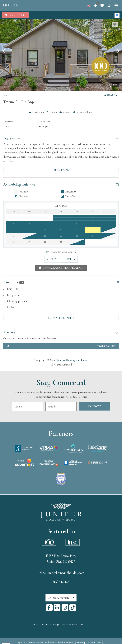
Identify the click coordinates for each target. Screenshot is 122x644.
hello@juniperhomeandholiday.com (61, 573)
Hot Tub (86, 625)
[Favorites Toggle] (102, 6)
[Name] (28, 407)
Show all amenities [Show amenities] (61, 318)
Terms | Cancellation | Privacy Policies (54, 625)
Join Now (94, 406)
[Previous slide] (52, 259)
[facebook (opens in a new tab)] (49, 608)
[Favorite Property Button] (115, 24)
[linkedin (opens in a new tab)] (57, 608)
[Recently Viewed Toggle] (95, 6)
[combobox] (61, 598)
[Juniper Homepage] (89, 6)
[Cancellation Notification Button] (61, 268)
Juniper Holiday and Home (72, 360)
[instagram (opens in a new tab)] (65, 608)
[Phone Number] (109, 6)
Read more (61, 170)
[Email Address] (61, 407)
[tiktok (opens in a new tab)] (73, 608)
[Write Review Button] (61, 346)
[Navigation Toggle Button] (116, 6)
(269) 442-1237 (61, 582)
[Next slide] (69, 259)
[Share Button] (111, 95)
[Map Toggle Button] (117, 15)
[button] (4, 51)
